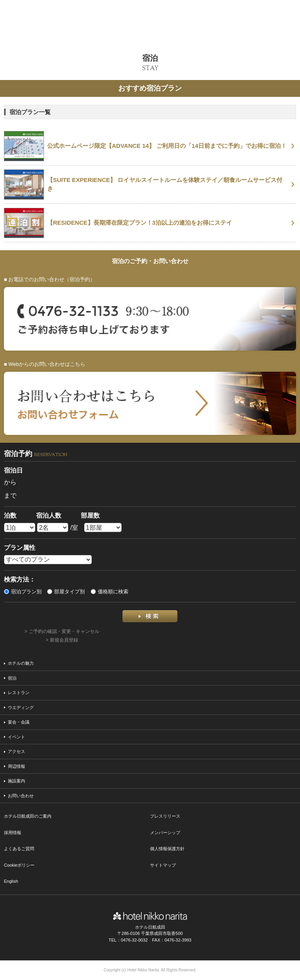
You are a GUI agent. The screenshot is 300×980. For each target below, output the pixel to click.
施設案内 (16, 781)
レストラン (19, 693)
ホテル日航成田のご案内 (28, 816)
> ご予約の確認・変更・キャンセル (62, 631)
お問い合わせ (21, 796)
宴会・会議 (19, 722)
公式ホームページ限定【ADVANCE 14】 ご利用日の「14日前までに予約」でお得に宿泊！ (167, 146)
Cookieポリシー (19, 865)
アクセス (16, 751)
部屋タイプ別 (66, 592)
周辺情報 (16, 766)
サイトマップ (163, 865)
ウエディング (21, 707)
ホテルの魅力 (21, 663)
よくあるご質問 (19, 849)
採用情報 (13, 833)
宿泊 (12, 678)
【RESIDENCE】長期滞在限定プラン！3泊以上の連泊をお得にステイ (140, 223)
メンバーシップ (165, 833)
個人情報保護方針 (167, 849)
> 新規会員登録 (62, 640)
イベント (16, 737)
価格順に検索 (110, 592)
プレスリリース (165, 816)
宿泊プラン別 (23, 592)
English (11, 881)
